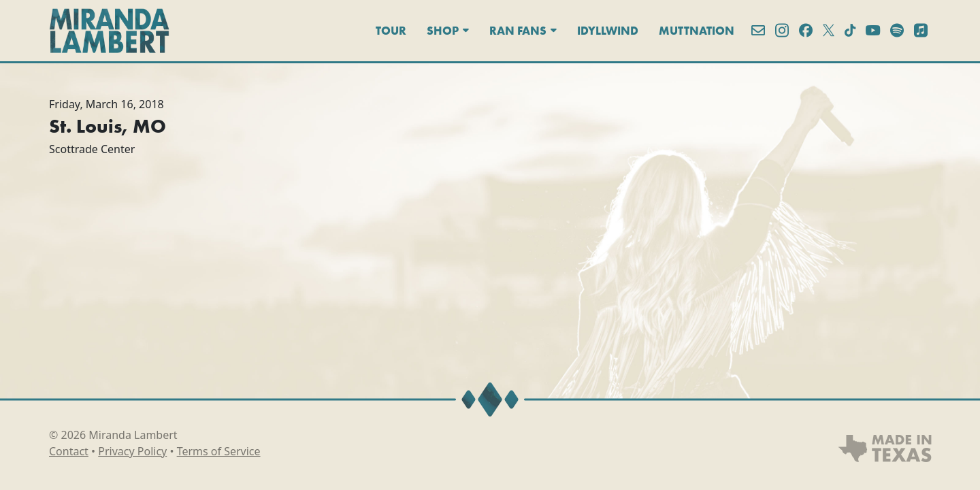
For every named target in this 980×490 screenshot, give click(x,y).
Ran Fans (523, 31)
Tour (391, 31)
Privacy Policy (132, 451)
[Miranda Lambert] (109, 31)
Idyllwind (608, 31)
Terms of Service (219, 451)
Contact (69, 451)
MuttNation (697, 31)
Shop (448, 31)
